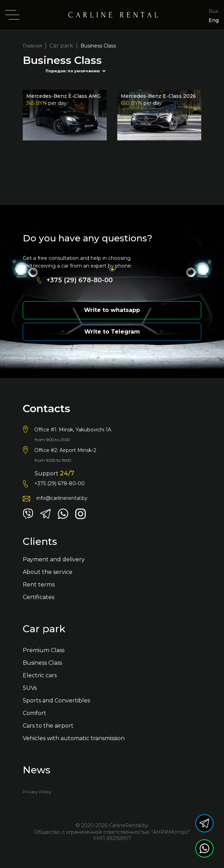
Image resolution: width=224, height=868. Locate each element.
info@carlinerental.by (62, 498)
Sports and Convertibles (56, 701)
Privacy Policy (37, 792)
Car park (61, 46)
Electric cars (40, 675)
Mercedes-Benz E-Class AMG (64, 96)
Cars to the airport (48, 726)
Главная (32, 46)
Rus (213, 11)
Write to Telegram (112, 332)
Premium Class (44, 650)
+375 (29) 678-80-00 (80, 280)
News (37, 770)
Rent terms (39, 585)
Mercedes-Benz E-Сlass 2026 (158, 96)
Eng (214, 20)
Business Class (42, 663)
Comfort (34, 713)
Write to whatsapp (112, 310)
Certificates (38, 597)
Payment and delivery (54, 559)
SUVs (30, 688)
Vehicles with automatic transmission (74, 738)
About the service (48, 572)
